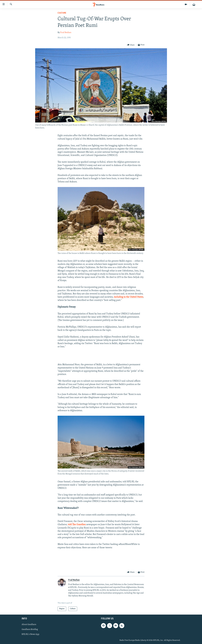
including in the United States (129, 297)
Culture (62, 13)
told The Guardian (77, 525)
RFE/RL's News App (30, 634)
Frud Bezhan (66, 33)
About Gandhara (29, 625)
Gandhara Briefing (30, 630)
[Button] (131, 45)
